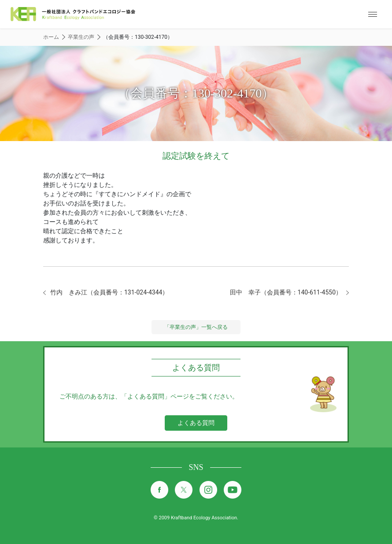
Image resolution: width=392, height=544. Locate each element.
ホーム (51, 37)
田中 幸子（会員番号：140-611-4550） (286, 292)
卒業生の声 (81, 37)
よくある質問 (196, 423)
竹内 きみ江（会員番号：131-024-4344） (109, 292)
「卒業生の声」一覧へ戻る (196, 327)
